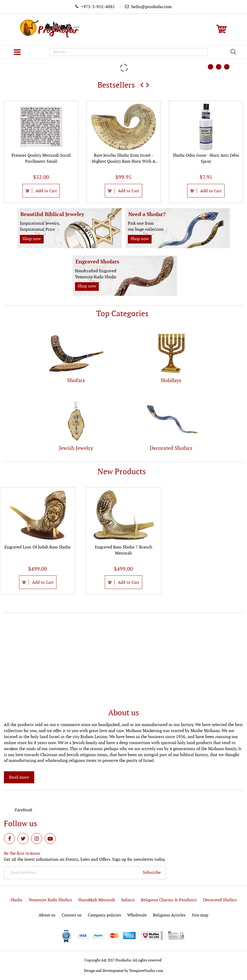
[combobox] (128, 52)
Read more (19, 777)
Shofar (16, 900)
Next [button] (148, 85)
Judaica (128, 900)
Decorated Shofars (220, 900)
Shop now (32, 239)
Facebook (23, 810)
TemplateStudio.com (146, 971)
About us (47, 915)
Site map (200, 915)
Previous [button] (142, 85)
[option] (41, 152)
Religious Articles (169, 915)
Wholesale (137, 915)
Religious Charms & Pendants (169, 900)
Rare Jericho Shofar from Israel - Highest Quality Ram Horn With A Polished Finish (123, 162)
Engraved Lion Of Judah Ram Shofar (38, 547)
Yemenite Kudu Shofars (50, 900)
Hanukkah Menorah (97, 900)
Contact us (72, 915)
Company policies (104, 915)
